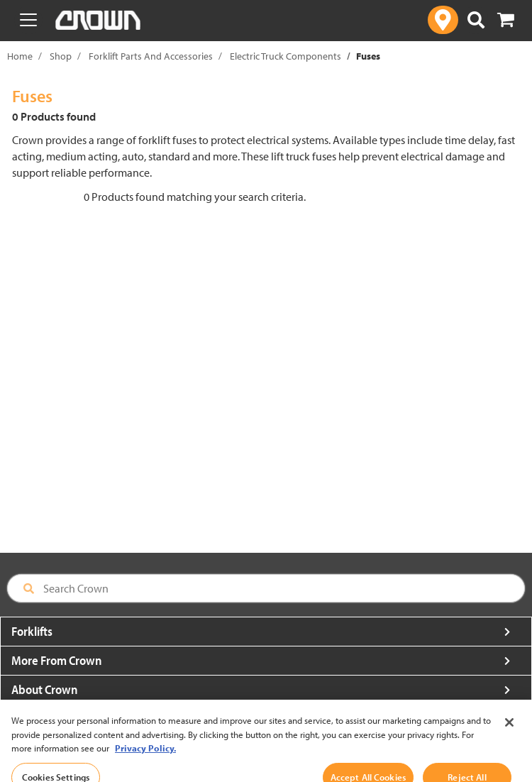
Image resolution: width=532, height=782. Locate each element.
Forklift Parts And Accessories (151, 56)
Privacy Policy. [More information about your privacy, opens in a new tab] (145, 764)
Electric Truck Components (286, 56)
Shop (61, 56)
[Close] (509, 738)
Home (20, 56)
